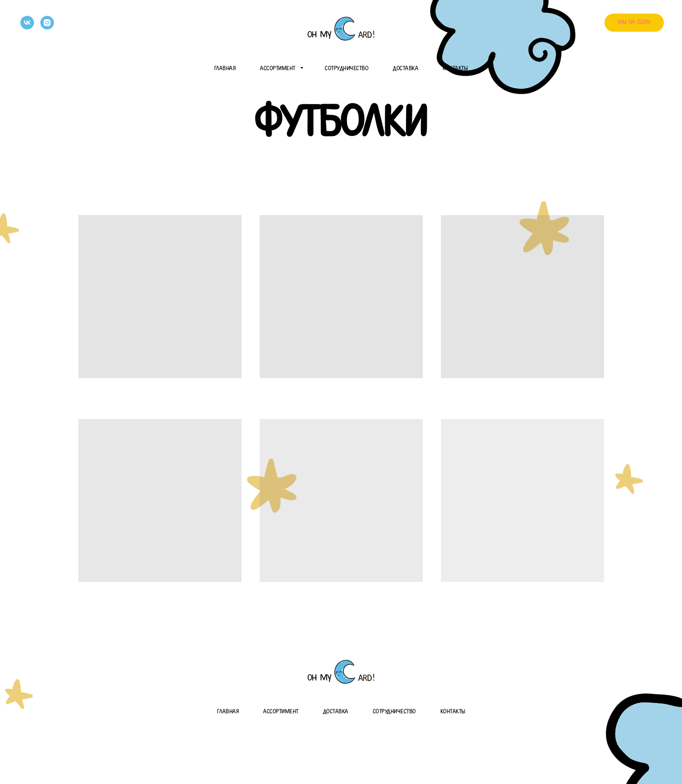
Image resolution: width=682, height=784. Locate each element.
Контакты (455, 69)
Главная (225, 69)
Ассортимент (279, 69)
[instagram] (47, 23)
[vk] (27, 23)
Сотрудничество (347, 69)
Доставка (406, 69)
